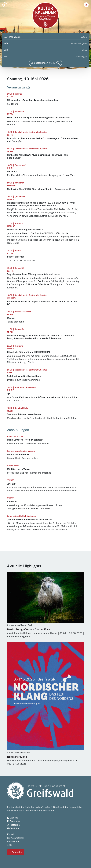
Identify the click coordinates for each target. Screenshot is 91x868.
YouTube (13, 828)
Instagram (14, 825)
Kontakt (11, 834)
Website (13, 818)
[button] (86, 5)
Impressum (13, 842)
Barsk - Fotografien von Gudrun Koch (29, 630)
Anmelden (16, 852)
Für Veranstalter (15, 838)
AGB (9, 845)
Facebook (14, 821)
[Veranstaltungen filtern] (45, 63)
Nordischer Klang (17, 757)
